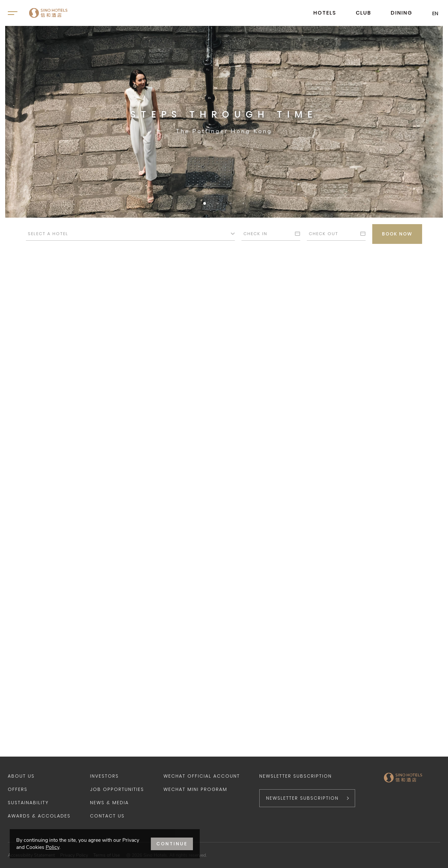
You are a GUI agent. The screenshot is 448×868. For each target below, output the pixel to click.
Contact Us (107, 816)
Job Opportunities (117, 789)
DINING (402, 13)
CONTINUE (172, 844)
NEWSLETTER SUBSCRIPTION (302, 798)
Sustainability (28, 803)
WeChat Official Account (202, 776)
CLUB (364, 13)
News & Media (109, 803)
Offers (18, 789)
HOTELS (325, 13)
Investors (104, 776)
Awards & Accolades (39, 816)
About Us (21, 776)
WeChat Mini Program (195, 789)
